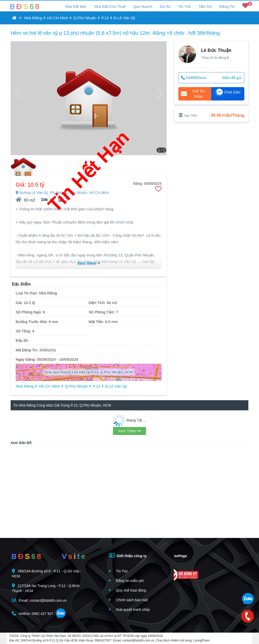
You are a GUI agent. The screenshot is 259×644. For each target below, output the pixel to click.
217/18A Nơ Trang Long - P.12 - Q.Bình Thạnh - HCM (46, 588)
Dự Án (165, 6)
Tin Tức (185, 6)
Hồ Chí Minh (58, 18)
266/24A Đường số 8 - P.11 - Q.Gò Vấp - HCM (47, 573)
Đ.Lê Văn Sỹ (125, 18)
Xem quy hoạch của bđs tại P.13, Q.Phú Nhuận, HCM (89, 372)
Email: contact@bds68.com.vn (39, 600)
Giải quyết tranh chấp (130, 609)
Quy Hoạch (143, 6)
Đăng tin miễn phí (127, 581)
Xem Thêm (129, 431)
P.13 (105, 18)
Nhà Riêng (33, 18)
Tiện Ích (205, 6)
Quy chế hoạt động (128, 590)
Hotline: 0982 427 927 (33, 613)
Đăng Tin (227, 6)
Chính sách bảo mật (129, 600)
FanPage (176, 555)
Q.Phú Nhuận (85, 18)
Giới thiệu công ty (128, 555)
